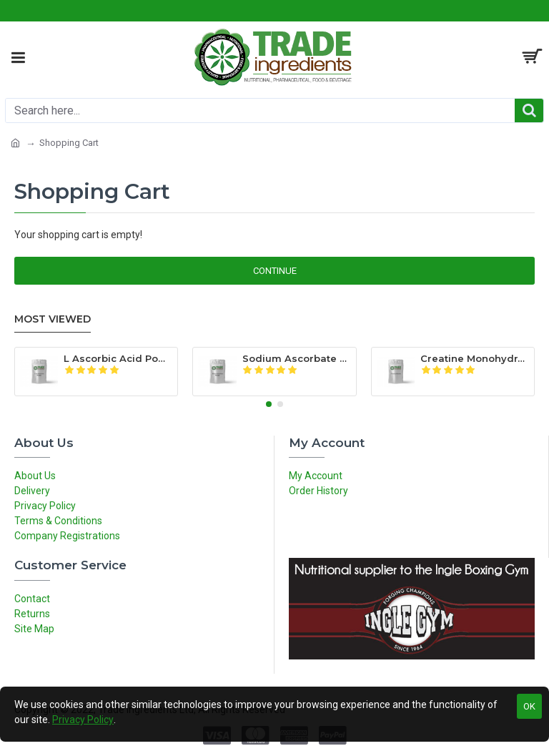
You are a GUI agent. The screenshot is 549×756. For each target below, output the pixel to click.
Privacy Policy (83, 720)
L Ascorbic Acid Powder (118, 358)
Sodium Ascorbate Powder (297, 358)
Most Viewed (53, 319)
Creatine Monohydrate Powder (475, 358)
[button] (269, 404)
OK (529, 706)
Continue (275, 271)
